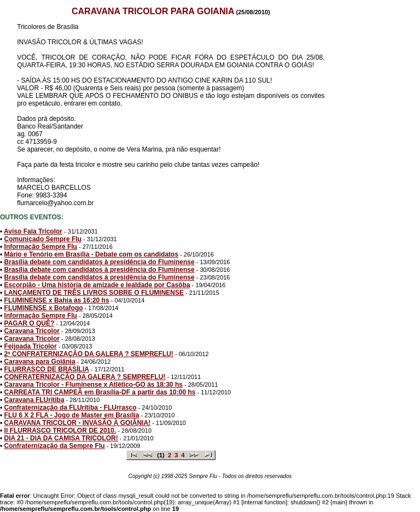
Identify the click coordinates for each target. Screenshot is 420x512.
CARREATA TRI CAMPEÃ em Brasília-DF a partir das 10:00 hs (100, 392)
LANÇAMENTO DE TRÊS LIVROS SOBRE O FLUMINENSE (94, 293)
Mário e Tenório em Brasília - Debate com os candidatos (92, 254)
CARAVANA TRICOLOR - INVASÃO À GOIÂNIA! (78, 423)
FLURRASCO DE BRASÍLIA (47, 369)
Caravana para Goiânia (40, 362)
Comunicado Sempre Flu (43, 239)
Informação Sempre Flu (41, 247)
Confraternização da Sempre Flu (55, 446)
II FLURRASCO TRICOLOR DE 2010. (60, 430)
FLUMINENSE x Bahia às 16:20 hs (57, 300)
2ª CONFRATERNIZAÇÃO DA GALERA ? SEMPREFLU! (89, 354)
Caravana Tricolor (32, 331)
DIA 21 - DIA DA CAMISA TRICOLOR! (61, 438)
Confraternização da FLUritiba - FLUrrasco (71, 408)
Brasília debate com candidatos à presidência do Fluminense (100, 262)
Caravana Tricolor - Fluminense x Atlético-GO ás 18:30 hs (94, 385)
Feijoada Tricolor (31, 346)
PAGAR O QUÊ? (30, 323)
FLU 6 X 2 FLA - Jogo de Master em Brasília (72, 415)
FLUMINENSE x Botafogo (44, 308)
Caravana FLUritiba (34, 400)
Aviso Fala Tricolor (33, 231)
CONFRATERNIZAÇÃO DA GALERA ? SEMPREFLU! (85, 377)
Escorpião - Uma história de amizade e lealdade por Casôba (97, 285)
